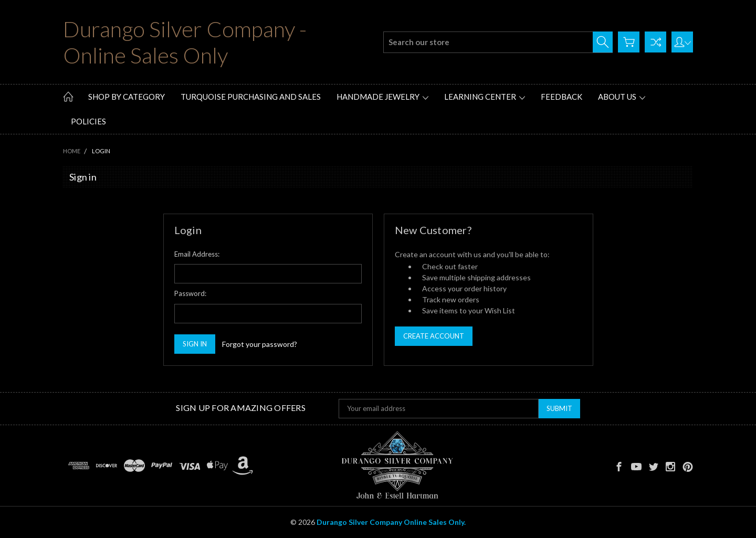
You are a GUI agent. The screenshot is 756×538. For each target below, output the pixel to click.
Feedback (561, 97)
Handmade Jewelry (382, 97)
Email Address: (197, 254)
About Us (622, 97)
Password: (190, 293)
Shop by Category (127, 97)
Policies (88, 121)
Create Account (434, 336)
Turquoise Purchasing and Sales (251, 97)
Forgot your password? (260, 344)
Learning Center (485, 97)
